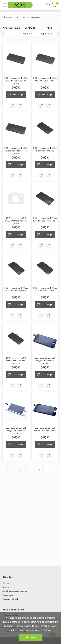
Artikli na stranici (11, 28)
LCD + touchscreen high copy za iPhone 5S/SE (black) (45, 361)
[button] (55, 5)
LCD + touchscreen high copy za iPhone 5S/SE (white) (16, 431)
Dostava (6, 587)
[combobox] (12, 33)
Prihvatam (30, 637)
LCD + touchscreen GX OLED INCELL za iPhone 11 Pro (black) (16, 361)
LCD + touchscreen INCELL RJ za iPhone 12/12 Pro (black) (16, 81)
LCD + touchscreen (32, 17)
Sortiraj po (30, 28)
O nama (6, 583)
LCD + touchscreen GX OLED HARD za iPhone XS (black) (16, 221)
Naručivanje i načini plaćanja (15, 591)
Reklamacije (8, 595)
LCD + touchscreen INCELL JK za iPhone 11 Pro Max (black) (16, 151)
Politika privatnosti (10, 599)
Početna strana (11, 17)
